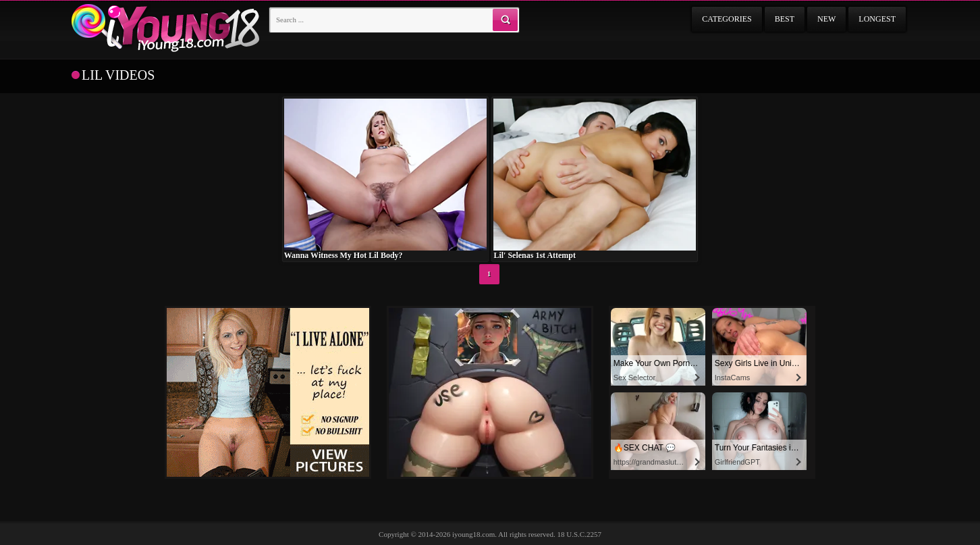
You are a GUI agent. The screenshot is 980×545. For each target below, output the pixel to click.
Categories (727, 19)
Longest (877, 19)
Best (785, 19)
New (826, 19)
